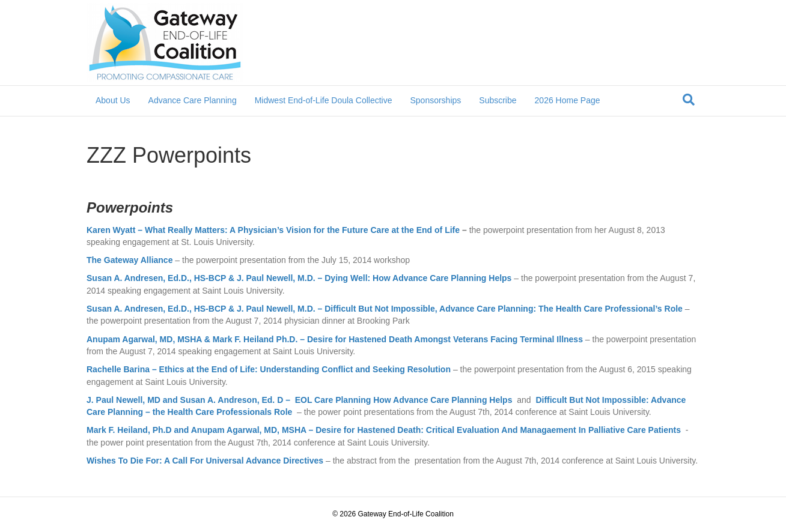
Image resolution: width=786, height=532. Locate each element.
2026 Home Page (568, 100)
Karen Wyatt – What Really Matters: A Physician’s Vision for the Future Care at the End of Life (273, 230)
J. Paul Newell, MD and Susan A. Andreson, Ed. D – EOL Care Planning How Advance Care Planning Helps (299, 400)
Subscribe (498, 100)
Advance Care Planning (193, 100)
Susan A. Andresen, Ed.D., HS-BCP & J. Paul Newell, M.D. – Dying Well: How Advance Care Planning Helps (299, 278)
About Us (113, 100)
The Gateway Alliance (129, 260)
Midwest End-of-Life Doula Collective (324, 100)
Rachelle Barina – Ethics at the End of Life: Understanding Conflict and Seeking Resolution (270, 369)
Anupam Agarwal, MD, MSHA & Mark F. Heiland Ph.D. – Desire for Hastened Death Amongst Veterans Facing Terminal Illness (335, 339)
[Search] (689, 100)
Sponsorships (435, 100)
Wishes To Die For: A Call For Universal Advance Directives (205, 461)
